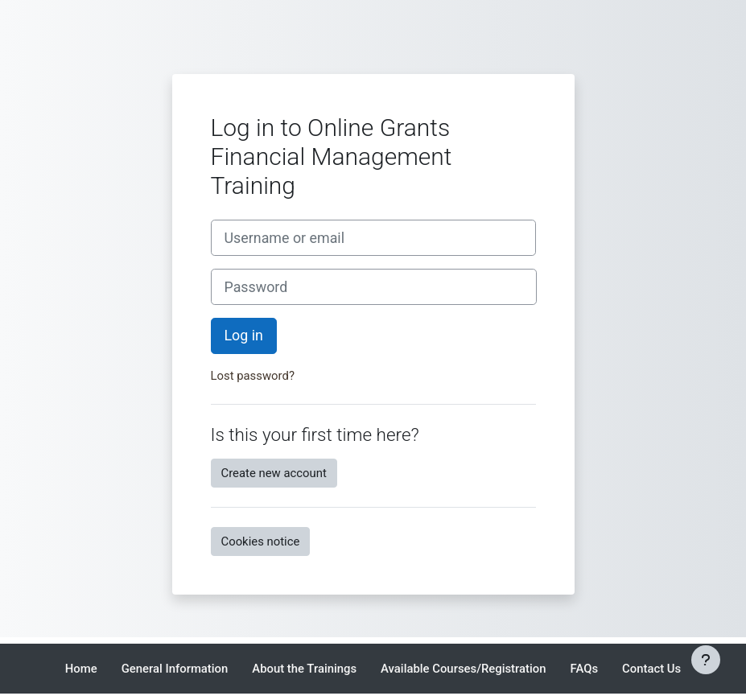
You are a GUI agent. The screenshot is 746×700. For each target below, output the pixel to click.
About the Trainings (304, 669)
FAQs (585, 669)
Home (81, 669)
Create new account (274, 473)
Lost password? (253, 376)
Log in (244, 335)
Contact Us (651, 669)
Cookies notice (261, 541)
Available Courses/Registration (463, 669)
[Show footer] (706, 660)
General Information (175, 669)
